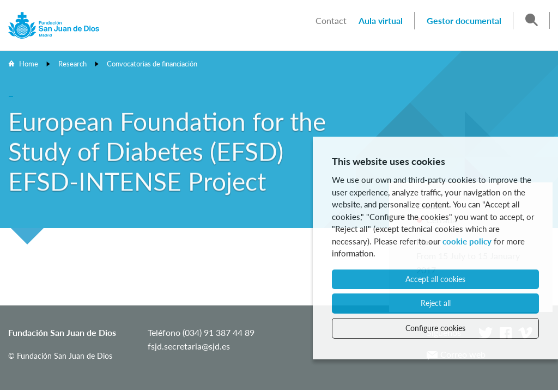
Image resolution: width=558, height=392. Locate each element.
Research (72, 64)
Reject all (436, 303)
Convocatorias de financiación (152, 64)
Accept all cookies (435, 279)
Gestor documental (464, 20)
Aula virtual (381, 20)
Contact (331, 20)
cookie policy (467, 241)
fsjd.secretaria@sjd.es (189, 346)
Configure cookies (435, 328)
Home (29, 64)
